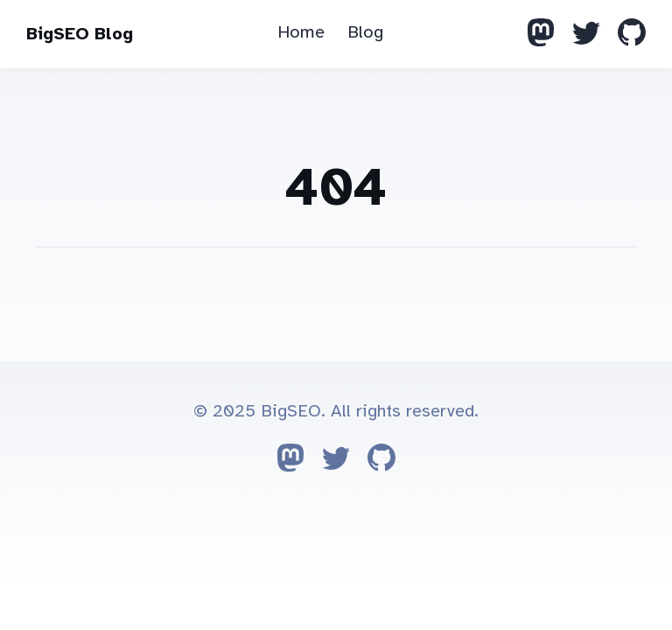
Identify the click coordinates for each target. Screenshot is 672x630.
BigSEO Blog (80, 34)
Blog (365, 32)
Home (301, 32)
